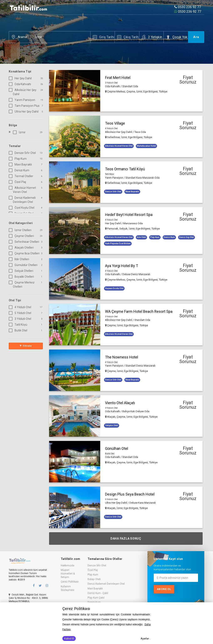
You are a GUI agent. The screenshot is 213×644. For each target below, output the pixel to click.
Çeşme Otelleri (22, 236)
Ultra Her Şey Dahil (24, 112)
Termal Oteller (22, 176)
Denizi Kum (20, 170)
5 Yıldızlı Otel (21, 313)
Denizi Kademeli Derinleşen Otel (23, 200)
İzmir (39, 37)
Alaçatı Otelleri (22, 248)
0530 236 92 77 (188, 7)
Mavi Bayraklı (21, 164)
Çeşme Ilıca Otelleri (25, 253)
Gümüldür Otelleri (24, 265)
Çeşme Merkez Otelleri (22, 285)
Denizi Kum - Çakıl (98, 593)
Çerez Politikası (70, 582)
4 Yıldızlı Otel (21, 307)
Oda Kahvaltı (21, 84)
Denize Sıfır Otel (23, 153)
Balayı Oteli (94, 579)
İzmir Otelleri (21, 230)
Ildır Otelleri (20, 259)
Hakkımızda (67, 565)
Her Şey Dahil (21, 78)
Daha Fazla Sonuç (126, 539)
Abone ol (164, 589)
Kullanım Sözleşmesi (67, 588)
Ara (196, 37)
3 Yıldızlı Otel (21, 319)
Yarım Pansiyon (23, 100)
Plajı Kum (19, 159)
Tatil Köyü (19, 325)
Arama (22, 37)
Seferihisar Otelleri (25, 242)
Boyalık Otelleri (22, 277)
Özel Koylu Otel (22, 208)
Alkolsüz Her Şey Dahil (23, 92)
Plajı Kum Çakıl (96, 598)
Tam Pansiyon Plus (25, 106)
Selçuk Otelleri (22, 271)
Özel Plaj (18, 182)
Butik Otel (19, 330)
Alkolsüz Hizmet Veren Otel (23, 190)
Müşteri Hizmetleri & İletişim (68, 574)
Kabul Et (69, 638)
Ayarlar (145, 638)
